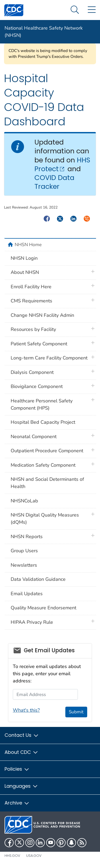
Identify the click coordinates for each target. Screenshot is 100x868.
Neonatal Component (34, 437)
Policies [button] (17, 769)
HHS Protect (62, 164)
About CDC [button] (21, 752)
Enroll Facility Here (31, 287)
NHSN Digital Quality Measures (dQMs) (45, 519)
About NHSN (25, 272)
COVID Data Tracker (54, 182)
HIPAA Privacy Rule (32, 622)
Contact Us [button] (22, 735)
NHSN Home (28, 245)
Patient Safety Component (39, 344)
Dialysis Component (32, 372)
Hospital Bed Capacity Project (43, 422)
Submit (76, 712)
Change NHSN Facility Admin (42, 315)
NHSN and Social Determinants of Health (47, 483)
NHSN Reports (27, 537)
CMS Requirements (31, 301)
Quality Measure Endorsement (43, 608)
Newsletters (24, 565)
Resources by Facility (33, 329)
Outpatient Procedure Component (47, 451)
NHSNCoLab (24, 501)
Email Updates (27, 594)
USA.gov (34, 856)
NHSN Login (24, 258)
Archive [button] (17, 803)
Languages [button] (21, 786)
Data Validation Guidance (38, 579)
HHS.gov (12, 856)
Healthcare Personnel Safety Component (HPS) (42, 404)
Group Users (24, 551)
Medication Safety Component (43, 465)
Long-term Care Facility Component (49, 358)
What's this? (26, 710)
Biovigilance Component (37, 386)
